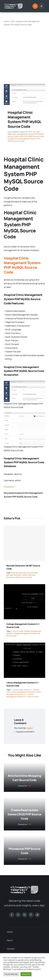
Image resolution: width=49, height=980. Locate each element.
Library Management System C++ (24, 693)
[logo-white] (14, 4)
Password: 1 (9, 487)
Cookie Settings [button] (11, 974)
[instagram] (25, 915)
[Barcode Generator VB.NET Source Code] (24, 543)
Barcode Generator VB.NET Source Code (21, 576)
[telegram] (37, 915)
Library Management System (23, 692)
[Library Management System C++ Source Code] (24, 644)
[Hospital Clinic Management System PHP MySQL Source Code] (24, 85)
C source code (17, 631)
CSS (12, 21)
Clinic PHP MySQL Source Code (32, 136)
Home (6, 21)
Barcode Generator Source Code (24, 573)
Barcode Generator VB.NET (17, 575)
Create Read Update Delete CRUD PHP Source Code (24, 814)
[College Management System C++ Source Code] (24, 586)
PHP (30, 786)
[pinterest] (31, 915)
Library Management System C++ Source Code (22, 695)
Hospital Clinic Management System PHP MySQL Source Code (24, 140)
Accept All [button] (26, 974)
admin (38, 132)
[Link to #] (35, 6)
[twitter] (18, 915)
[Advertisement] (24, 52)
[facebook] (12, 915)
